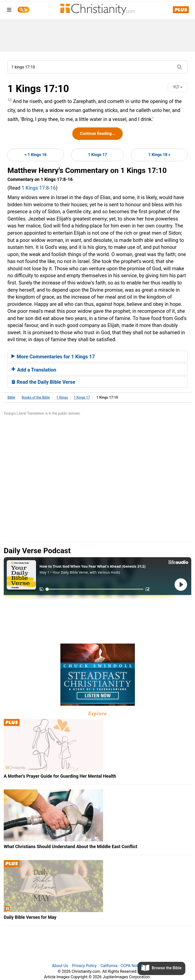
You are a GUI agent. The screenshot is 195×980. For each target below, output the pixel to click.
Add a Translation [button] (34, 370)
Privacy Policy (84, 966)
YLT (177, 87)
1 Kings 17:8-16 (39, 188)
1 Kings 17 (97, 155)
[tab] (97, 356)
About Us (60, 966)
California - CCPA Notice (122, 966)
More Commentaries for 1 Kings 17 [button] (53, 357)
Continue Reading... (97, 134)
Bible (11, 397)
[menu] (9, 11)
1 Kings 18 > (159, 155)
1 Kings (62, 397)
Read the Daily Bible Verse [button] (43, 382)
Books (36, 397)
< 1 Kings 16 (36, 155)
